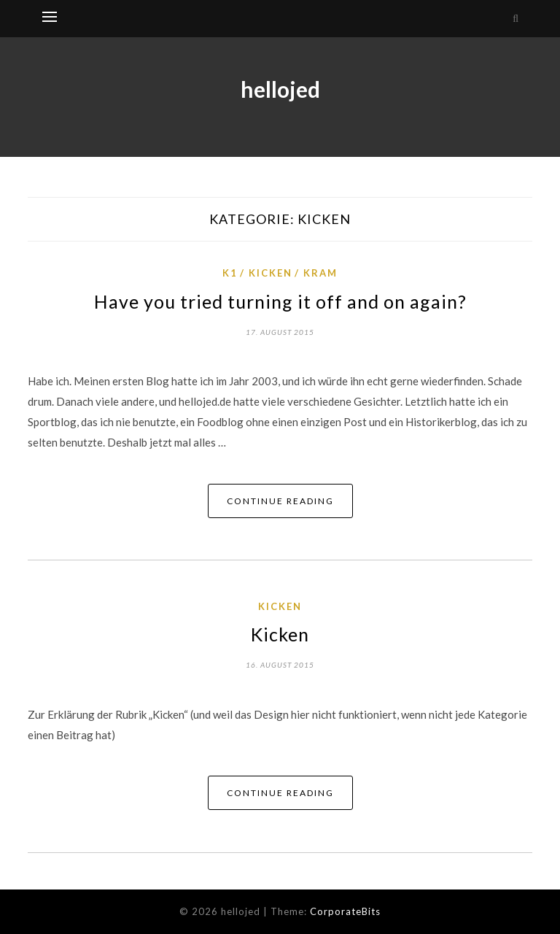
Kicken (271, 273)
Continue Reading (280, 501)
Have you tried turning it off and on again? (280, 301)
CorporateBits (345, 911)
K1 (230, 273)
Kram (320, 273)
